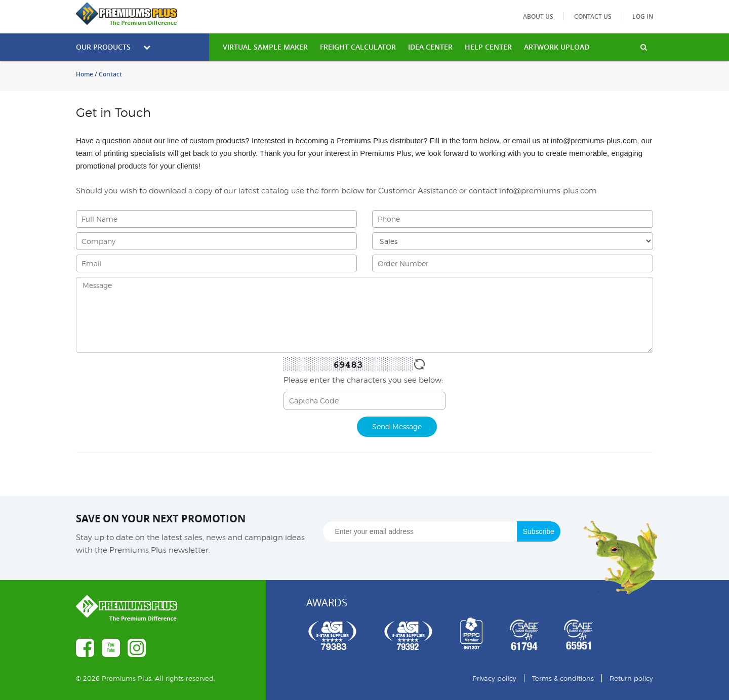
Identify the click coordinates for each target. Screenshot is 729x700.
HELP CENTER (488, 47)
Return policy (631, 678)
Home (85, 74)
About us (538, 16)
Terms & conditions (563, 678)
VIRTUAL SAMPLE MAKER (265, 47)
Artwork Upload (557, 47)
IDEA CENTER (430, 47)
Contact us (593, 16)
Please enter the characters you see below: (363, 380)
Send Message (397, 426)
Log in (643, 16)
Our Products (113, 47)
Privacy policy (494, 678)
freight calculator (358, 47)
